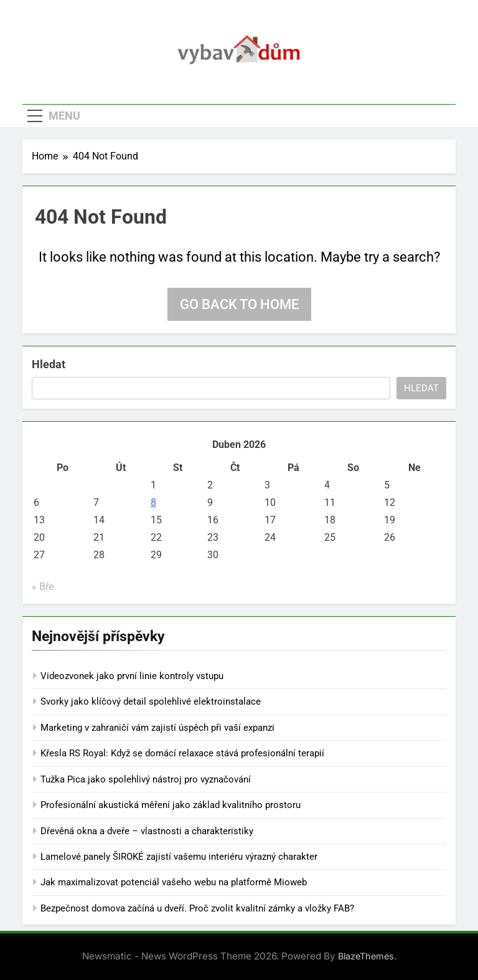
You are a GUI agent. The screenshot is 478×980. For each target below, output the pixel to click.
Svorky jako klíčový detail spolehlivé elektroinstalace (151, 702)
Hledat (49, 364)
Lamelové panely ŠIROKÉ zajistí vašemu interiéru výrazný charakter (179, 857)
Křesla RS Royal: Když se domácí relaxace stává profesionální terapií (182, 753)
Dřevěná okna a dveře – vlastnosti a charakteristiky (147, 831)
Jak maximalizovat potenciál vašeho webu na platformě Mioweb (174, 882)
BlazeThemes (366, 956)
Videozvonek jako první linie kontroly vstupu (132, 676)
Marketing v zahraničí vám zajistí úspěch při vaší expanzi (157, 728)
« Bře (43, 587)
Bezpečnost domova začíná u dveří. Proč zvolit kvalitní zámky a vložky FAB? (197, 908)
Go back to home (239, 304)
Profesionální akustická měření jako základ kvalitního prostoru (171, 805)
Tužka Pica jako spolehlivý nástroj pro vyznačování (146, 779)
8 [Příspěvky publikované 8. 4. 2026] (153, 502)
